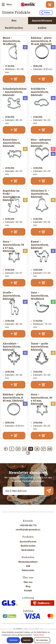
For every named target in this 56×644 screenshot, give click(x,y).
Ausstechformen (42, 20)
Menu (4, 5)
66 (50, 449)
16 (37, 449)
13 (18, 449)
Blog (28, 586)
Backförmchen (14, 28)
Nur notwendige (42, 640)
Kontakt (28, 591)
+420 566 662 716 (28, 525)
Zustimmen (13, 640)
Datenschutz (28, 570)
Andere (42, 28)
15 (31, 449)
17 (43, 449)
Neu (14, 20)
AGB (28, 566)
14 (24, 449)
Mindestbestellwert (28, 562)
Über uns (28, 582)
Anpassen (27, 640)
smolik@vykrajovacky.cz (28, 530)
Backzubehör (28, 550)
